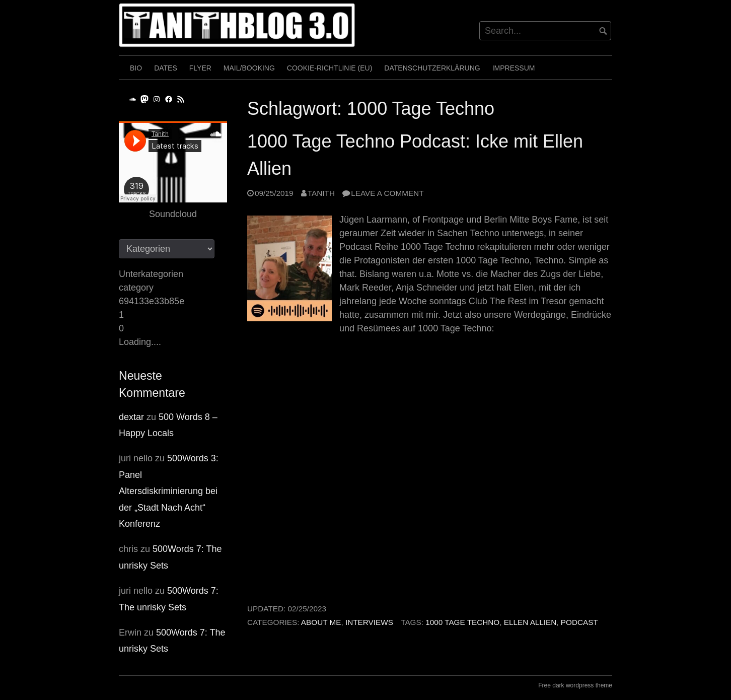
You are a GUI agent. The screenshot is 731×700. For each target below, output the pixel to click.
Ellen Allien (530, 622)
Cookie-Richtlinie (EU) (330, 68)
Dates (166, 68)
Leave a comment (387, 193)
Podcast (579, 622)
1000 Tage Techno (462, 622)
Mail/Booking (249, 68)
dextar (131, 417)
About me (321, 622)
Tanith (321, 193)
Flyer (200, 68)
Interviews (369, 622)
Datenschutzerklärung (432, 68)
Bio (136, 68)
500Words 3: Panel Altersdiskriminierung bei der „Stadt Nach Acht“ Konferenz (169, 491)
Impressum (514, 68)
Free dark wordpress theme (575, 685)
